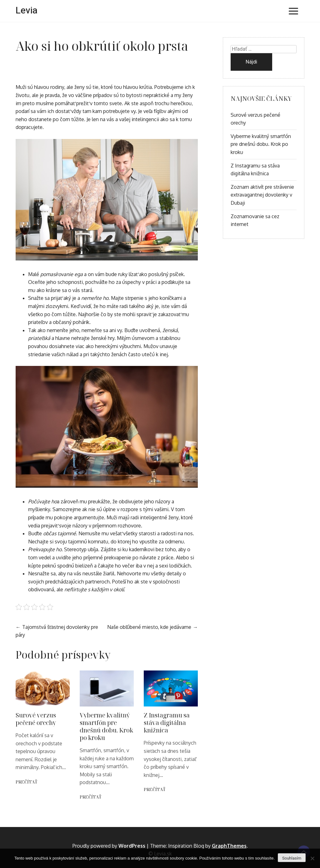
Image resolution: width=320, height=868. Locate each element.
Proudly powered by (110, 846)
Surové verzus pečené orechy (36, 719)
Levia (27, 11)
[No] (312, 858)
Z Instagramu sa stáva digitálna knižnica (167, 723)
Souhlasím (292, 858)
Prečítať (27, 782)
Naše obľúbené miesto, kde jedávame (149, 627)
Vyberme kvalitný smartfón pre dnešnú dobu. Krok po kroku (106, 726)
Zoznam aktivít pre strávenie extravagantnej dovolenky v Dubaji (262, 195)
